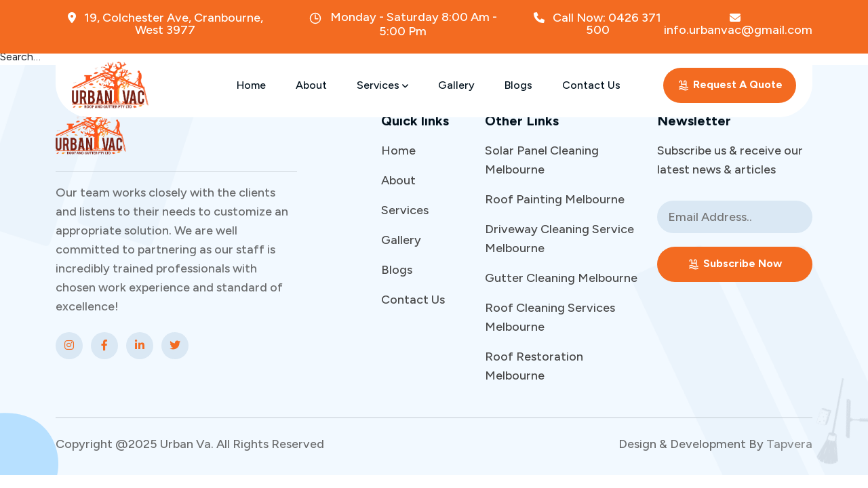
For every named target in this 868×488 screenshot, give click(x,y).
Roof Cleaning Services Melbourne (550, 317)
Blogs (518, 85)
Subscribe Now (734, 264)
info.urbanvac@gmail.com (738, 24)
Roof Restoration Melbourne (534, 366)
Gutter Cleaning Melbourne (561, 278)
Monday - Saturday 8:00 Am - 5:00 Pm (403, 24)
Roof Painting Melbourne (555, 199)
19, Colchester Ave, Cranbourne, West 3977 (165, 24)
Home (251, 85)
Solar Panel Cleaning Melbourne (542, 160)
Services (382, 85)
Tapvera (789, 444)
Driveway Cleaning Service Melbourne (559, 239)
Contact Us (591, 85)
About (311, 85)
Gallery (456, 85)
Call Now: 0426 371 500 (597, 24)
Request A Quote (730, 85)
